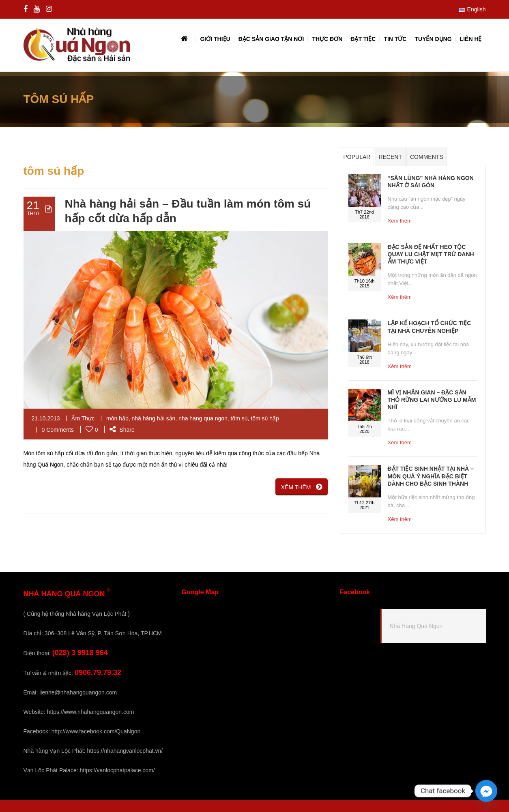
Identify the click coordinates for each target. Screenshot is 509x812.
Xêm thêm (400, 221)
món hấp (117, 418)
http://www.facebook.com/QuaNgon (96, 731)
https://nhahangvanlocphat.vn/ (125, 751)
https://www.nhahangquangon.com (91, 712)
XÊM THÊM (302, 487)
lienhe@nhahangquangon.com (78, 692)
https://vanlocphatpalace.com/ (117, 770)
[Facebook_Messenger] (486, 791)
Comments (427, 157)
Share (122, 430)
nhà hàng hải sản (153, 418)
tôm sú (239, 418)
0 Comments (58, 430)
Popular (357, 157)
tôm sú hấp (265, 418)
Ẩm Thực (83, 418)
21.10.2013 (46, 418)
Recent (390, 157)
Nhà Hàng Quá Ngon (416, 626)
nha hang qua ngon (203, 418)
